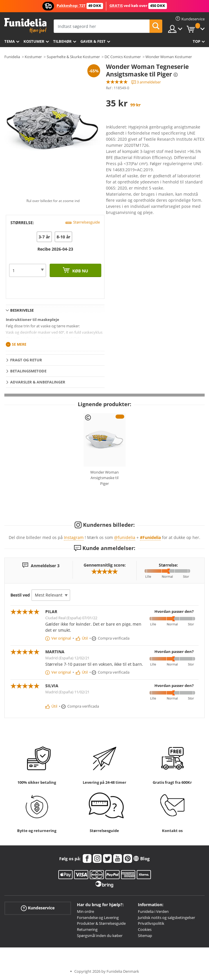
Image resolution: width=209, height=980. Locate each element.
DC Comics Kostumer (123, 57)
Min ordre (85, 911)
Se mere (19, 344)
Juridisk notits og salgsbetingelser (166, 917)
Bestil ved (20, 595)
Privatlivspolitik (151, 923)
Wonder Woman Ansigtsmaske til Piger (105, 478)
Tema (10, 41)
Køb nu (80, 271)
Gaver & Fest (93, 41)
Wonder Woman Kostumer (169, 57)
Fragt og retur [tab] (26, 360)
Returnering (87, 929)
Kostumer (34, 41)
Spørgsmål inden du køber (100, 936)
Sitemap (145, 936)
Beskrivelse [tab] (22, 310)
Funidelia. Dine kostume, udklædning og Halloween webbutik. (25, 26)
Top (197, 41)
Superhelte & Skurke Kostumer (73, 57)
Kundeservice (38, 908)
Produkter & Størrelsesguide (101, 923)
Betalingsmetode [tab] (28, 371)
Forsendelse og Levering (98, 917)
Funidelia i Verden (153, 911)
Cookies (145, 929)
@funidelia (125, 537)
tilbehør (62, 41)
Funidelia (12, 57)
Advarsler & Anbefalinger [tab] (38, 382)
